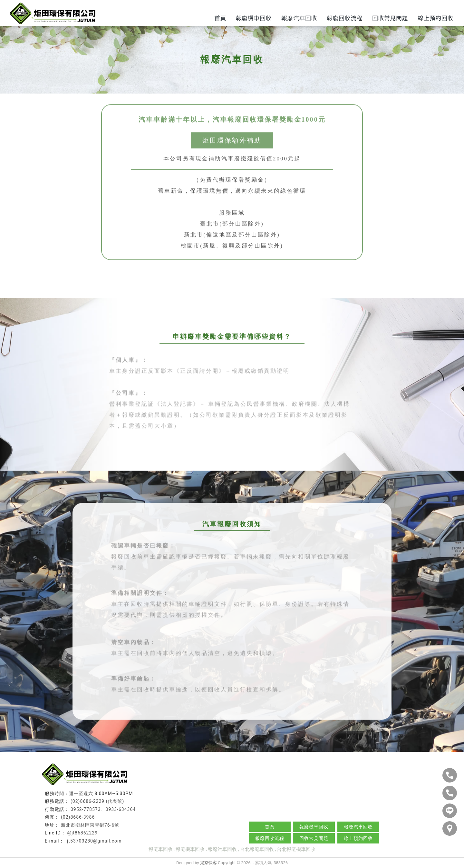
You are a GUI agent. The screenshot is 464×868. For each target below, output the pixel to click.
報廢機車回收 (254, 18)
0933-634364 (121, 809)
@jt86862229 (82, 833)
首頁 (220, 18)
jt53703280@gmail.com (94, 841)
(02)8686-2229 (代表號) (97, 801)
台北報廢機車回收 (296, 849)
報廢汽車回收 (299, 18)
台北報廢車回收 (257, 849)
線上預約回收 (435, 18)
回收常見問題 (390, 18)
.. (253, 863)
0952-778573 (86, 809)
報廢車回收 (161, 849)
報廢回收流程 (345, 18)
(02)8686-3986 (78, 817)
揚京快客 (208, 863)
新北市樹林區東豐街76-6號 (90, 825)
